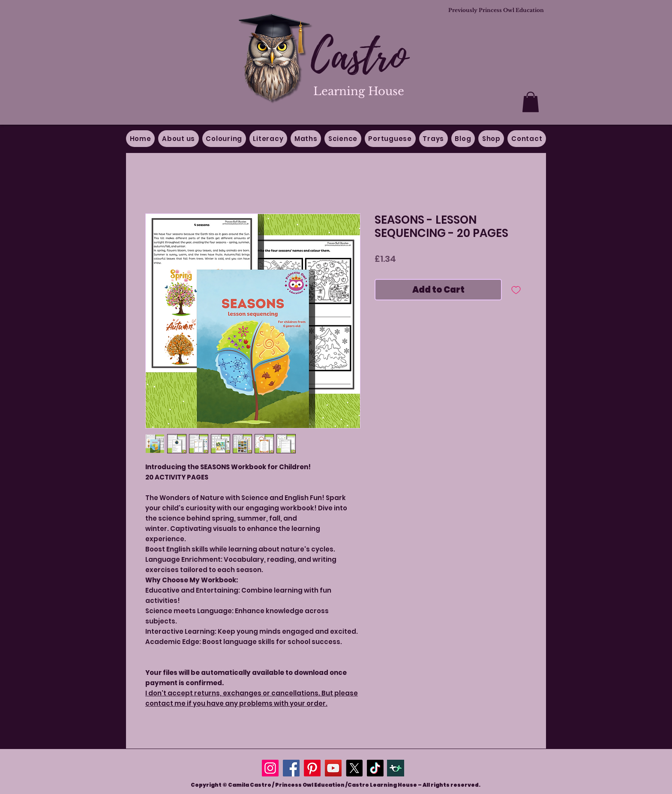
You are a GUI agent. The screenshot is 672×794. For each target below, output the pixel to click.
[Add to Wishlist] (516, 290)
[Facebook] (291, 768)
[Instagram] (270, 768)
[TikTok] (375, 768)
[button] (531, 102)
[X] (354, 768)
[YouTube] (333, 768)
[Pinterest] (312, 768)
